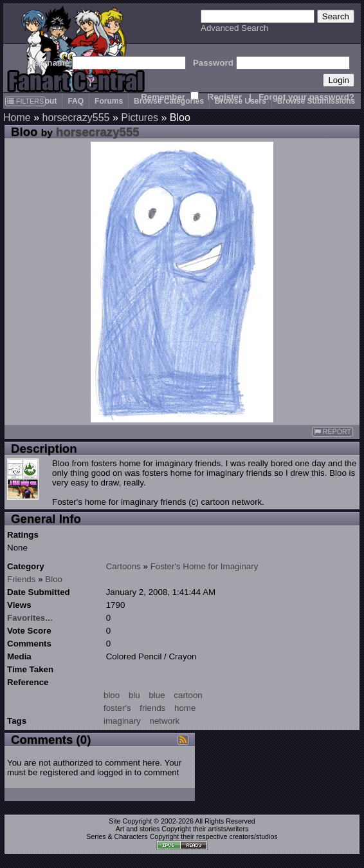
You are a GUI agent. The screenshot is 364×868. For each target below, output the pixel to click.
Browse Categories (169, 101)
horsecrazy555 (76, 118)
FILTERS (25, 101)
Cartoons (123, 566)
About (46, 101)
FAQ (76, 101)
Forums (109, 101)
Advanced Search (234, 28)
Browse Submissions (316, 101)
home (185, 708)
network (164, 721)
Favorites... (30, 618)
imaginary (122, 721)
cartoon (188, 695)
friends (152, 708)
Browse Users (241, 101)
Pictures (140, 118)
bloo (112, 695)
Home (17, 118)
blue (157, 695)
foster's (117, 708)
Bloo (54, 579)
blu (134, 695)
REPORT (332, 432)
